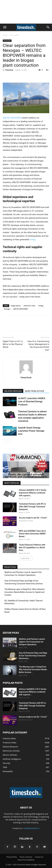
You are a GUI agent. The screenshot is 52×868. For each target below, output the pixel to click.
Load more (26, 558)
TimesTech (9, 70)
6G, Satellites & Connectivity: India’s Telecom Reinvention (24, 602)
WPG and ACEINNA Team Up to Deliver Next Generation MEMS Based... (32, 534)
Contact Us (39, 857)
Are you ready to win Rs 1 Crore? (33, 518)
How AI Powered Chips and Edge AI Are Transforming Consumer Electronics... (33, 656)
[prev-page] (5, 441)
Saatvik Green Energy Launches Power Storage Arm (31, 431)
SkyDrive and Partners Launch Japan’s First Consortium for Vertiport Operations (23, 574)
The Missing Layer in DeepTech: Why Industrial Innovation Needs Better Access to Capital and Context (24, 592)
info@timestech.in (31, 828)
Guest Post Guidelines (26, 860)
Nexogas (7, 309)
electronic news (29, 306)
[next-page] (9, 441)
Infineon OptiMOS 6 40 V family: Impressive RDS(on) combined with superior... (33, 493)
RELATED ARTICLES (13, 391)
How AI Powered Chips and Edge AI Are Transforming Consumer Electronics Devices (24, 582)
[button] (5, 27)
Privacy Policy (12, 857)
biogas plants (16, 306)
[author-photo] (26, 374)
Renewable (14, 35)
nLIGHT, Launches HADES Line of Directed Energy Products (32, 401)
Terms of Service (26, 857)
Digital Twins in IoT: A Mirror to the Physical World (13, 344)
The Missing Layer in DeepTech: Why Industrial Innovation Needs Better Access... (33, 669)
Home (5, 35)
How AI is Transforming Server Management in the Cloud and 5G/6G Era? (38, 346)
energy (32, 240)
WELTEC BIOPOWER (12, 118)
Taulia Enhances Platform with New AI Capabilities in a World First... (32, 548)
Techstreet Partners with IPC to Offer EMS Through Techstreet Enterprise (32, 507)
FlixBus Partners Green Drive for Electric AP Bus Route (25, 611)
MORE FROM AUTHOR (35, 391)
